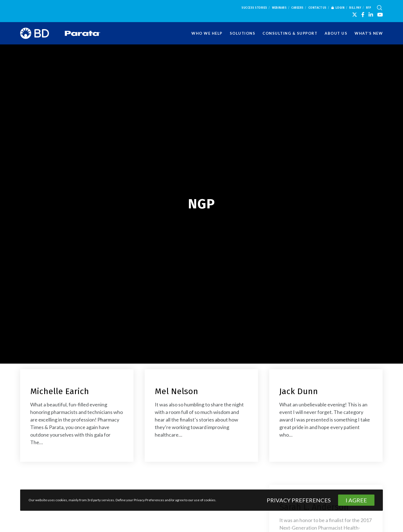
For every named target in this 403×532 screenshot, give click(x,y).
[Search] (379, 8)
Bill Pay (355, 8)
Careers (297, 8)
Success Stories (254, 8)
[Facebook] (363, 15)
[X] (355, 15)
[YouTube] (380, 15)
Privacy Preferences (299, 500)
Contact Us (318, 8)
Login (338, 8)
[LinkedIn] (371, 15)
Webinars (279, 8)
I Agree (356, 500)
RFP (369, 8)
